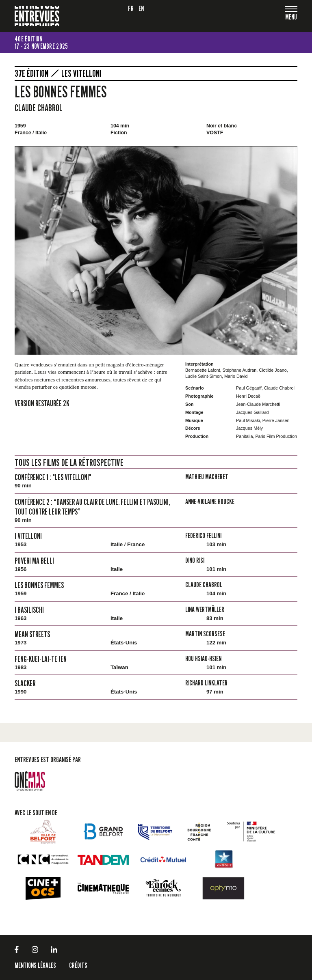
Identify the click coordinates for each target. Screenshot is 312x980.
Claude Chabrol (39, 108)
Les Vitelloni (81, 73)
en (141, 8)
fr (131, 8)
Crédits (78, 965)
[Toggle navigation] (291, 18)
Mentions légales (35, 965)
